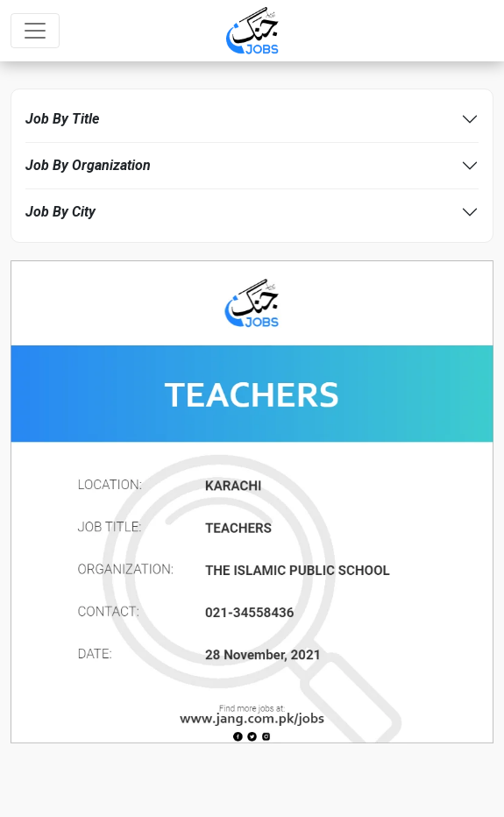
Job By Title (62, 119)
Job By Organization (88, 165)
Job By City (60, 212)
